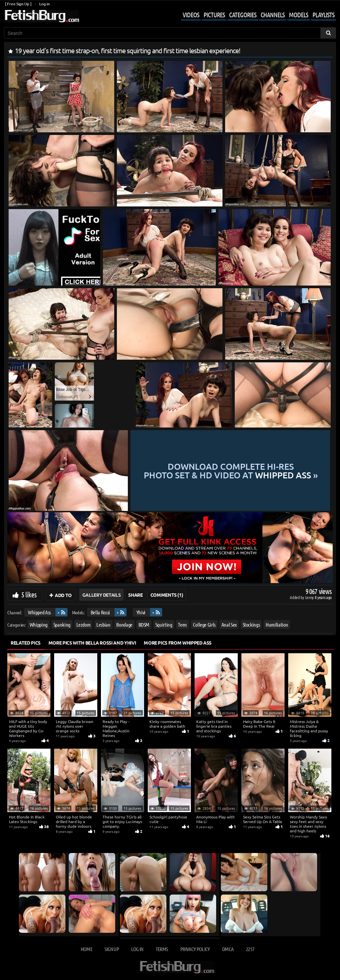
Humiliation (277, 624)
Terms (162, 949)
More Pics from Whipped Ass (178, 643)
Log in (44, 4)
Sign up (112, 949)
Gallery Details (102, 595)
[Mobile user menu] (254, 15)
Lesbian (103, 624)
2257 (250, 949)
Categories (243, 15)
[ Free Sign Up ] (18, 4)
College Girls (204, 624)
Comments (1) (167, 595)
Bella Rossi (100, 612)
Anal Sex (229, 624)
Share (135, 595)
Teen (182, 624)
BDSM (144, 624)
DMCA (228, 949)
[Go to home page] (42, 16)
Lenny (310, 597)
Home (86, 949)
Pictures (214, 15)
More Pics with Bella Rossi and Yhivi (92, 643)
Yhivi (141, 612)
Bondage (124, 624)
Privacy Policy (195, 949)
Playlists (323, 15)
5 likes (29, 594)
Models (298, 15)
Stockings (251, 624)
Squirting (164, 624)
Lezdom (84, 624)
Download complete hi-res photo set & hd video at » (231, 471)
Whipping (39, 624)
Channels (273, 15)
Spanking (62, 624)
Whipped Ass (39, 612)
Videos (191, 15)
